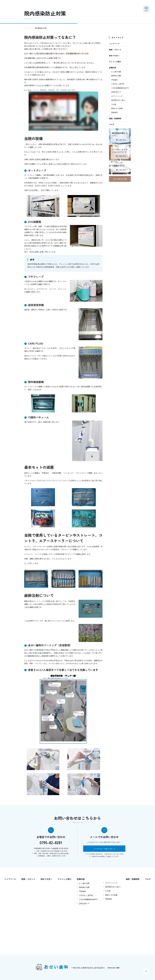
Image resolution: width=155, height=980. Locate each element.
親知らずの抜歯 (117, 108)
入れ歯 (114, 104)
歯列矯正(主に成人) (118, 100)
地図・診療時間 (115, 118)
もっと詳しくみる (31, 563)
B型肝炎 (43, 90)
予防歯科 (114, 80)
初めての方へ (114, 56)
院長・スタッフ (115, 50)
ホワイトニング (117, 96)
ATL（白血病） (62, 90)
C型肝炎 (51, 90)
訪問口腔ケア (116, 92)
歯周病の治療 (116, 76)
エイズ (36, 90)
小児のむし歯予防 (118, 84)
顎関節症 (114, 112)
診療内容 (112, 68)
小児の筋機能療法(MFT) (120, 88)
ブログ (112, 124)
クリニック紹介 (115, 62)
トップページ (114, 44)
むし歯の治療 (116, 72)
